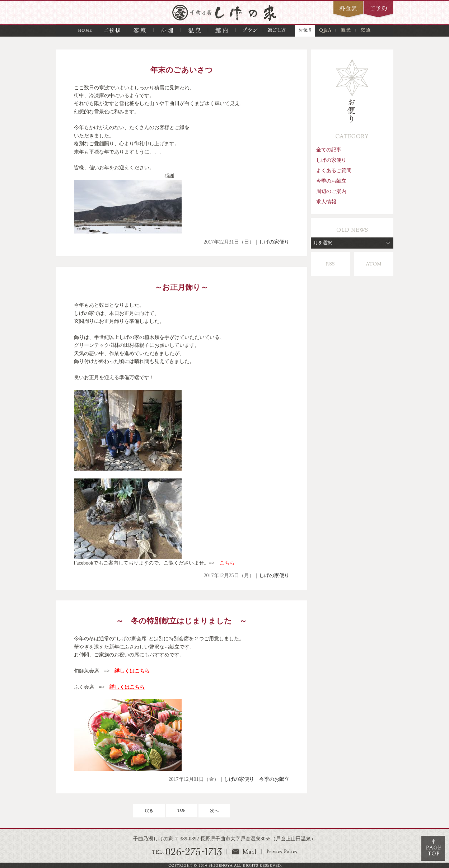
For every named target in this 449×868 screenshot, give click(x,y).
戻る (149, 811)
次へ (214, 811)
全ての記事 (329, 150)
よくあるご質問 (334, 170)
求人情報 (326, 202)
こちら (227, 563)
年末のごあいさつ (182, 70)
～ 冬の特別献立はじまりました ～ (181, 621)
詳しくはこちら (132, 671)
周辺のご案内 (331, 191)
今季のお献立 (274, 779)
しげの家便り (274, 242)
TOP (181, 810)
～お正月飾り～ (181, 287)
